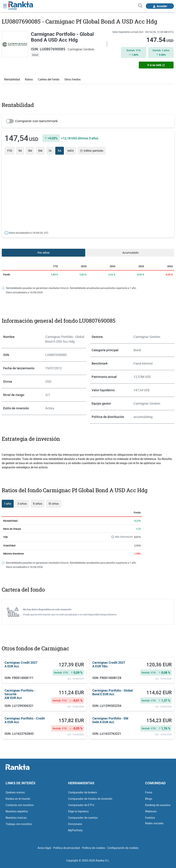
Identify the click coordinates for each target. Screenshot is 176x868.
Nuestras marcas (16, 817)
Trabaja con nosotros (19, 824)
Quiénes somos (15, 792)
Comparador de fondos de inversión (90, 798)
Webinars (151, 811)
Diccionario (75, 824)
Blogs (149, 798)
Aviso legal (44, 848)
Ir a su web (156, 65)
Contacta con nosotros (20, 805)
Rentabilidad (12, 79)
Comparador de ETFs (81, 805)
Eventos (150, 817)
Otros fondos (72, 79)
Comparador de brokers (83, 792)
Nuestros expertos (17, 811)
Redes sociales (154, 823)
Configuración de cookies (123, 848)
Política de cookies (94, 848)
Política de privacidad (67, 848)
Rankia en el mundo (18, 798)
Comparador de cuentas (83, 817)
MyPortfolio (75, 830)
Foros (149, 792)
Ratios (29, 79)
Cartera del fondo (49, 79)
